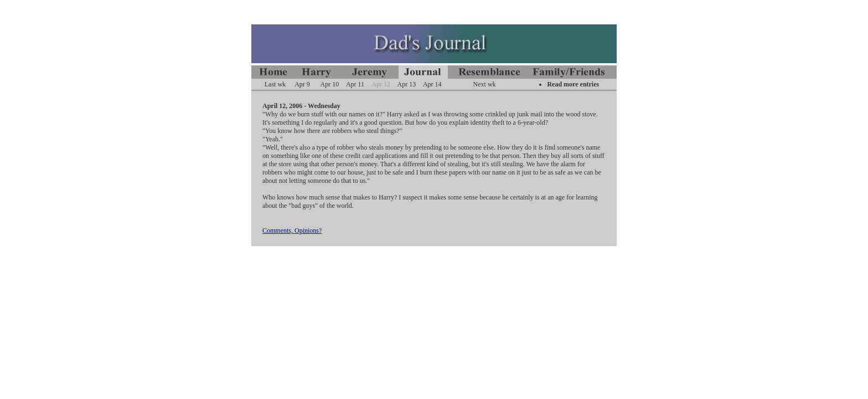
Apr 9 (302, 84)
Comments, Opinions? (292, 231)
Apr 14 (432, 84)
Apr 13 (407, 84)
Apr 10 (330, 84)
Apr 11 (355, 84)
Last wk (275, 84)
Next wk (485, 84)
